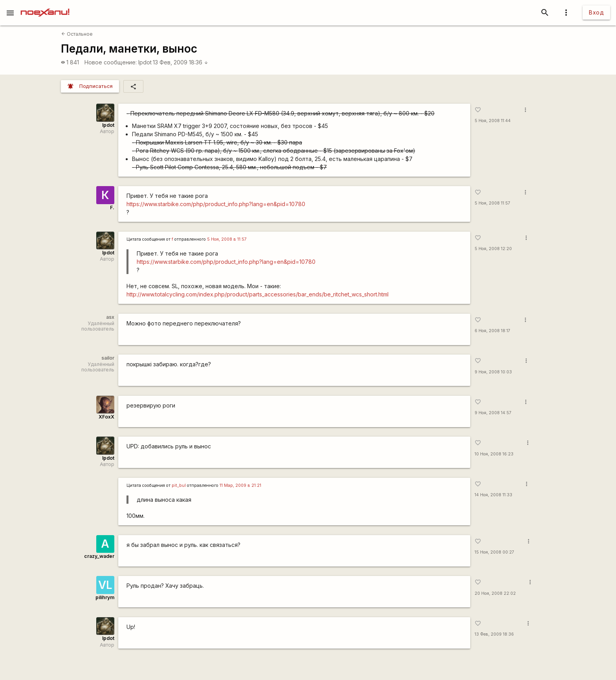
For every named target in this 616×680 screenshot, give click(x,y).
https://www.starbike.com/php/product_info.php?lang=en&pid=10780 (216, 204)
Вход (596, 12)
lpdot (145, 62)
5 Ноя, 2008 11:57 (492, 203)
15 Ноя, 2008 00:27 (494, 552)
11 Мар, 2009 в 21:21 (240, 485)
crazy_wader (99, 556)
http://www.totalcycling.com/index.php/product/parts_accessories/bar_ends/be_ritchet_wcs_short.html (258, 294)
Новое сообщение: (111, 62)
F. (112, 207)
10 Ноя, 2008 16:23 (494, 454)
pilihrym (105, 597)
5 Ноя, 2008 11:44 (493, 121)
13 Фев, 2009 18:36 (181, 62)
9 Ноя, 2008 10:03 (493, 372)
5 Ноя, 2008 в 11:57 (227, 239)
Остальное (77, 34)
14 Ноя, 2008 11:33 (493, 495)
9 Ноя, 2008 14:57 (493, 413)
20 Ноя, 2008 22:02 (495, 593)
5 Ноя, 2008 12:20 (493, 249)
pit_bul (179, 485)
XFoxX (106, 417)
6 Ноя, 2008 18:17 (492, 331)
